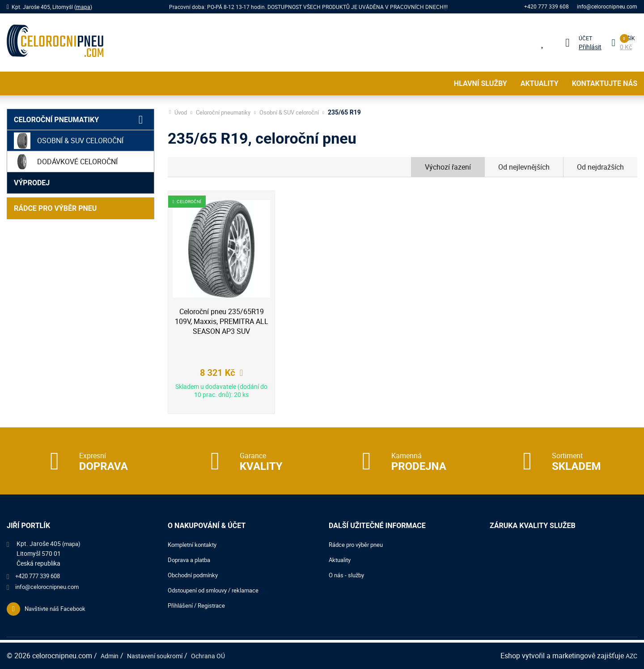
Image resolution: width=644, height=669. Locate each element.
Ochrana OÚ (220, 656)
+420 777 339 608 (546, 7)
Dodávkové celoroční (66, 162)
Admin (111, 656)
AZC (631, 656)
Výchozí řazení (448, 167)
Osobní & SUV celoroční (69, 141)
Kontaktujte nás (605, 83)
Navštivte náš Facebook (58, 611)
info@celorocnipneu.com (607, 7)
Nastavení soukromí (161, 656)
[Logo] (55, 43)
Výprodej (32, 183)
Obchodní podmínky (195, 575)
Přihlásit (589, 47)
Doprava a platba (192, 560)
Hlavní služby (481, 83)
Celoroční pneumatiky (56, 120)
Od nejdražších (600, 167)
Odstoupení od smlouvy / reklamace (217, 590)
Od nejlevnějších (524, 167)
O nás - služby (348, 575)
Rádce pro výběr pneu (55, 208)
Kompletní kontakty (195, 544)
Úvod (182, 112)
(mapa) (72, 543)
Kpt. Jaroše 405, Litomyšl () (52, 7)
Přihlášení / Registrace (199, 605)
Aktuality (540, 83)
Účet (584, 38)
